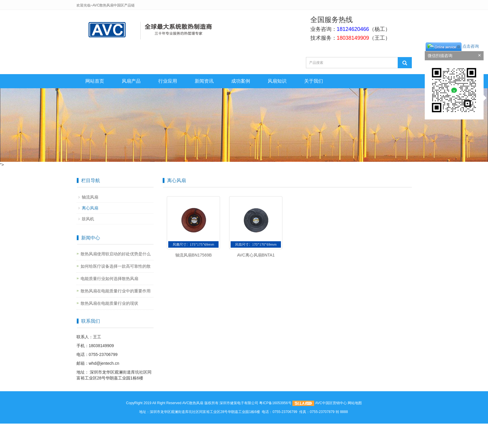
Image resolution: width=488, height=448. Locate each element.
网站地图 (355, 403)
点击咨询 (452, 46)
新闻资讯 (204, 81)
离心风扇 (90, 208)
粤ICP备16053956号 (275, 403)
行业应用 (168, 81)
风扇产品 (131, 81)
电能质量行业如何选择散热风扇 (109, 279)
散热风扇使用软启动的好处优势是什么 (116, 254)
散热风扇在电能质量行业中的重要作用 (116, 291)
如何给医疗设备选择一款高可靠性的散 (116, 266)
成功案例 (241, 81)
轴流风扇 (90, 197)
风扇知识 (277, 81)
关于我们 (314, 81)
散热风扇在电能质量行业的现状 (109, 303)
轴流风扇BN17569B (194, 255)
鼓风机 (88, 219)
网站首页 (95, 81)
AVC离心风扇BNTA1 (256, 255)
